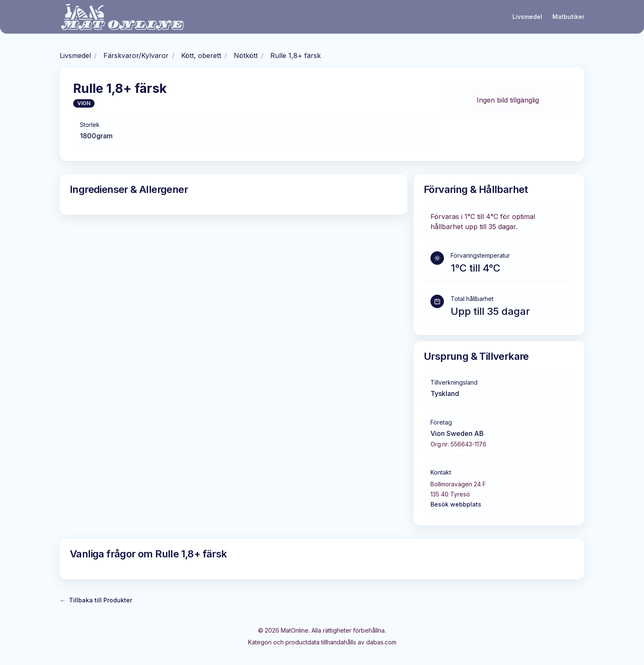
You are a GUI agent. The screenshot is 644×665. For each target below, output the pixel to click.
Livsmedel (527, 17)
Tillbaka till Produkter (96, 600)
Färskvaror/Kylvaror (136, 55)
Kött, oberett (201, 55)
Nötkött (246, 55)
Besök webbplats (456, 504)
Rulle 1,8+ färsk (296, 55)
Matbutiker (568, 17)
